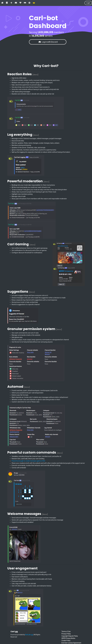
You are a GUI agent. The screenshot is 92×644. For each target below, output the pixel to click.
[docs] (35, 75)
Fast (13, 85)
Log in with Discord (48, 42)
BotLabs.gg (29, 635)
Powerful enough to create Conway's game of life (28, 461)
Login (88, 3)
